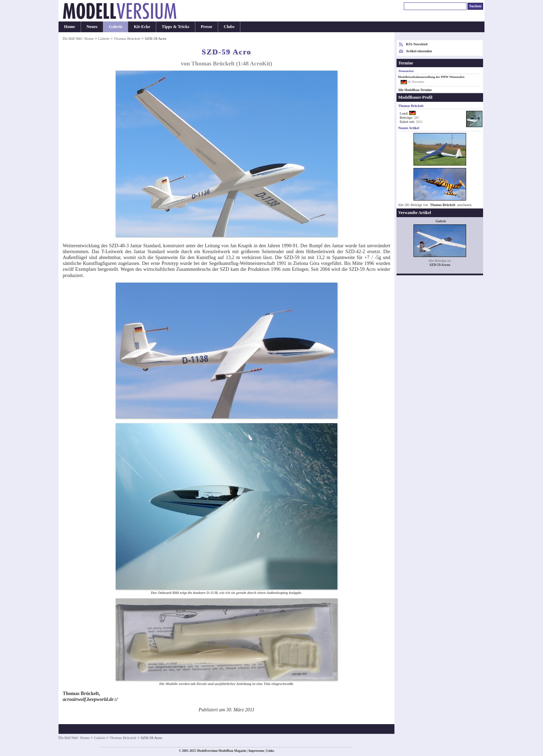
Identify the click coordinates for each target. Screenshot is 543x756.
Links (270, 751)
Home (70, 27)
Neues (92, 27)
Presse (207, 27)
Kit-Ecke (142, 27)
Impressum (256, 751)
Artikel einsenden (419, 51)
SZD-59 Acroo (440, 265)
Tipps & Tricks (176, 27)
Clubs (229, 27)
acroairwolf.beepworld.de (88, 699)
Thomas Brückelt (127, 38)
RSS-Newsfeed (417, 44)
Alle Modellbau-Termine (415, 90)
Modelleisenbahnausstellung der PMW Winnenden (431, 77)
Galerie (115, 27)
